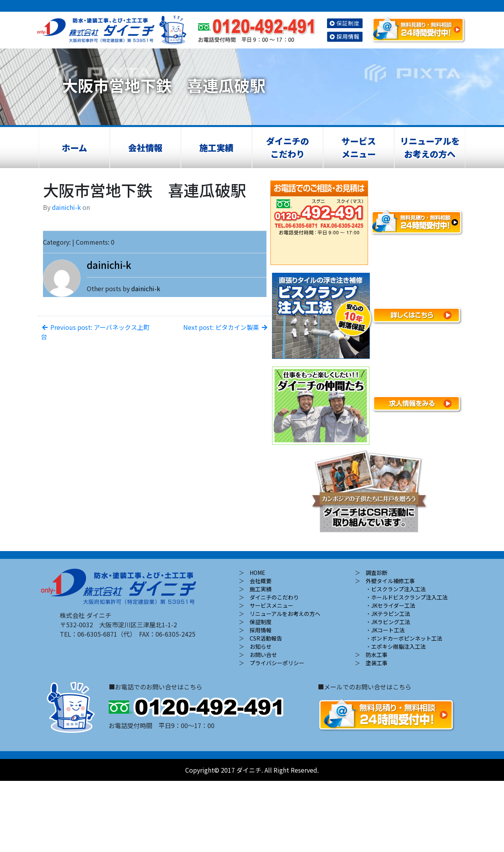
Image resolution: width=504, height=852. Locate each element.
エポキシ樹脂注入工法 (399, 646)
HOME (257, 573)
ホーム (74, 147)
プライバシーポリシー (277, 663)
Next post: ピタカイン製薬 (226, 327)
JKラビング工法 (391, 622)
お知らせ (261, 646)
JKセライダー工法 (393, 605)
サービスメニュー (359, 147)
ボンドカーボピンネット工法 (407, 638)
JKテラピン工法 (391, 614)
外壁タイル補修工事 (390, 581)
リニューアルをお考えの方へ (430, 147)
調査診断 (377, 573)
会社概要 (261, 581)
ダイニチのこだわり (288, 147)
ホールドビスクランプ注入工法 (409, 597)
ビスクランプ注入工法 (399, 589)
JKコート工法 (388, 630)
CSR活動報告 (266, 638)
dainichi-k (66, 207)
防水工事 (377, 655)
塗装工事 (377, 663)
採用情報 (261, 630)
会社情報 (145, 147)
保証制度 (261, 622)
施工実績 (216, 147)
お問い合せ (263, 655)
